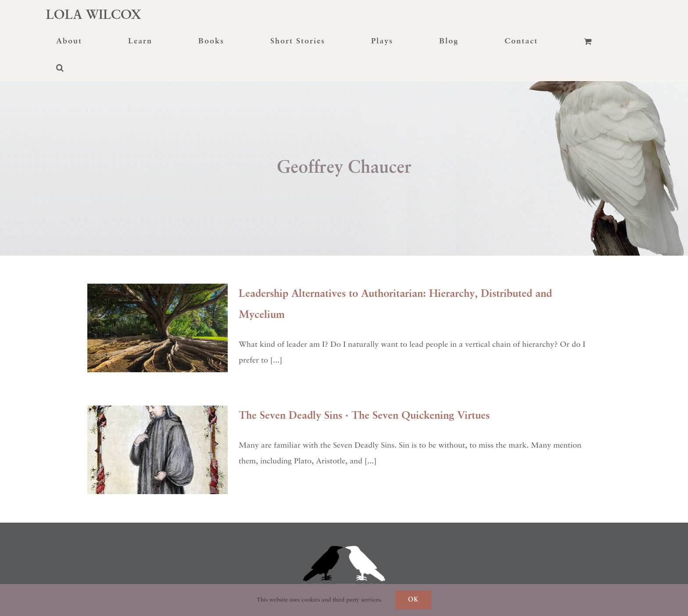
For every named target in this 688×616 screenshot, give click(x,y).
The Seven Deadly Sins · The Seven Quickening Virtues (364, 416)
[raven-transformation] (344, 527)
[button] (60, 68)
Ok (413, 600)
